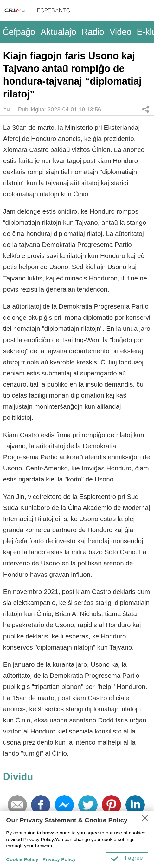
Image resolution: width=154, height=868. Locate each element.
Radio (93, 32)
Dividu (146, 109)
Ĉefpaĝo (19, 32)
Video (120, 32)
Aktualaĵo (58, 32)
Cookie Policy (22, 859)
